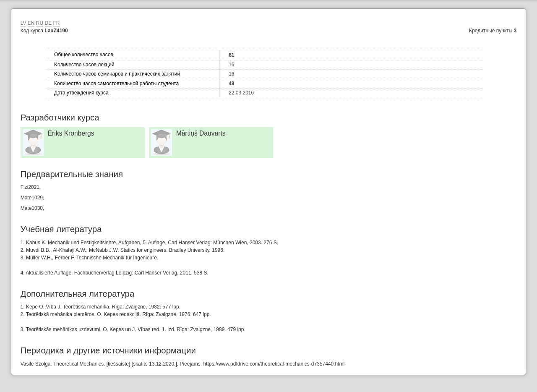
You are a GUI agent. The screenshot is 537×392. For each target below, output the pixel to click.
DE (48, 23)
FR (57, 23)
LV (23, 23)
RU (40, 23)
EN (31, 23)
